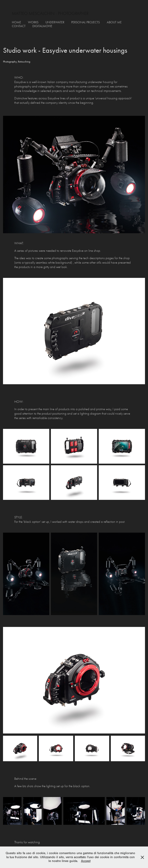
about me (114, 22)
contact (19, 26)
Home (16, 22)
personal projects (85, 22)
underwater (55, 22)
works (33, 22)
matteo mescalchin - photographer (50, 13)
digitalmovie (42, 26)
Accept (86, 861)
